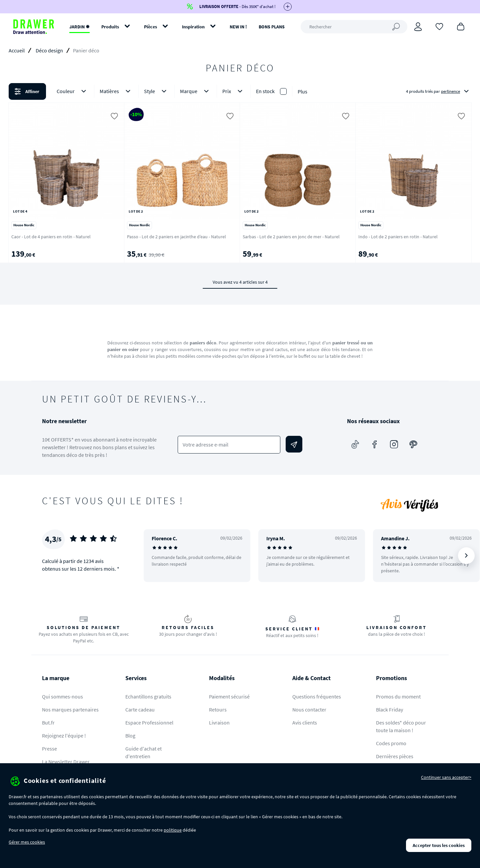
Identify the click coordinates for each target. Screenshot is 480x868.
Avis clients (305, 722)
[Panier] (461, 26)
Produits (110, 27)
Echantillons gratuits (148, 696)
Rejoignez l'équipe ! (64, 736)
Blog (130, 736)
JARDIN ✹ (79, 27)
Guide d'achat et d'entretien (143, 752)
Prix (234, 91)
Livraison (219, 722)
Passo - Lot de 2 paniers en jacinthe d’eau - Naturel (176, 237)
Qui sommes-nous (62, 696)
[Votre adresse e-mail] (229, 445)
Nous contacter (309, 709)
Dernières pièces (395, 756)
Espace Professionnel (149, 722)
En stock (265, 91)
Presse (49, 749)
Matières (116, 91)
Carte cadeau (140, 709)
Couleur (73, 91)
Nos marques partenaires (70, 709)
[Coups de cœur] (439, 26)
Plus (302, 91)
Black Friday (389, 709)
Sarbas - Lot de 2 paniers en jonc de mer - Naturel (291, 237)
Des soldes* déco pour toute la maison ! (401, 726)
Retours (218, 709)
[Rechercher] (354, 27)
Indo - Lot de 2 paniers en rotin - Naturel (398, 237)
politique (173, 830)
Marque (196, 91)
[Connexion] (418, 27)
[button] (240, 91)
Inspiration (193, 27)
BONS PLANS (272, 27)
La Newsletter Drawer (66, 762)
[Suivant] (466, 556)
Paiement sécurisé (229, 696)
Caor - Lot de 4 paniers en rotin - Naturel (51, 237)
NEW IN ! (238, 27)
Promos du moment (398, 696)
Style (156, 91)
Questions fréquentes (317, 696)
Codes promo (391, 743)
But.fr (48, 722)
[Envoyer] (294, 444)
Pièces (150, 27)
